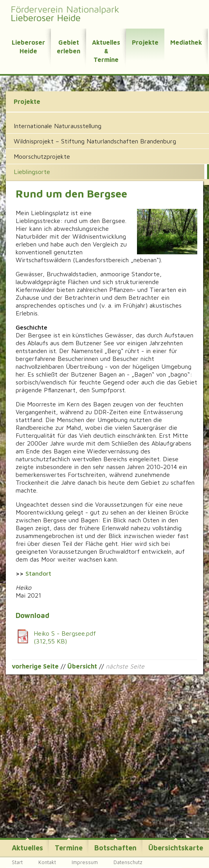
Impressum (85, 862)
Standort (38, 573)
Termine (69, 848)
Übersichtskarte (176, 848)
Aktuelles (27, 848)
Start (17, 862)
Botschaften (115, 848)
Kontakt (47, 862)
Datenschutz (128, 862)
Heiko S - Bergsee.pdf (103, 637)
